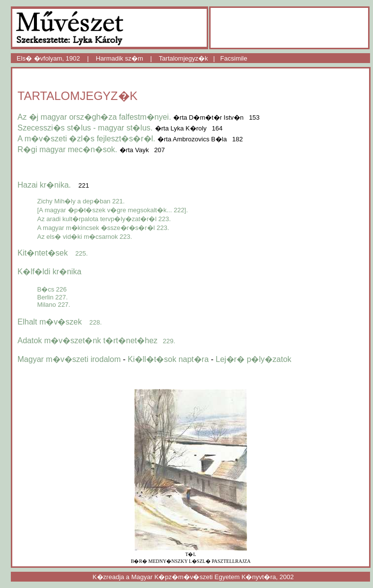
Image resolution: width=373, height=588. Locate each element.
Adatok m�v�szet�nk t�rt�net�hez (97, 341)
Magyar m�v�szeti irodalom (69, 359)
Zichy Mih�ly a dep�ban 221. (81, 201)
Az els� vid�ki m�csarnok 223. (85, 237)
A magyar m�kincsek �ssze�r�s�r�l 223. (103, 228)
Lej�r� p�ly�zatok (253, 359)
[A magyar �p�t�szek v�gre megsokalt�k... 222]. (113, 210)
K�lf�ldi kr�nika (50, 272)
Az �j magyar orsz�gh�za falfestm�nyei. (96, 117)
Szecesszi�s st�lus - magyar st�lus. (85, 128)
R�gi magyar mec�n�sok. (68, 149)
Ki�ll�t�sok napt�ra (169, 359)
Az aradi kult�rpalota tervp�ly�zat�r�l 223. (104, 219)
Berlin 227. (53, 297)
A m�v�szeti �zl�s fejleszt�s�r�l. (87, 139)
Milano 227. (54, 305)
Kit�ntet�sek (53, 253)
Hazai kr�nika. (44, 185)
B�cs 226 (52, 289)
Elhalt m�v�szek (60, 322)
